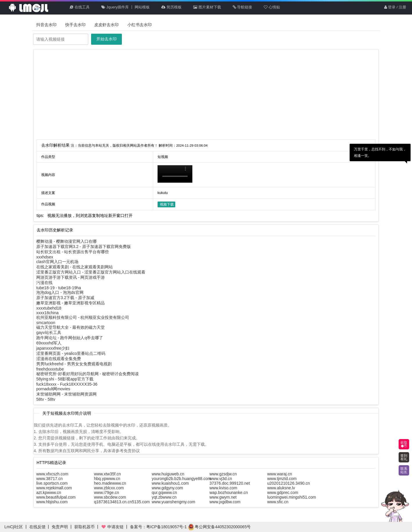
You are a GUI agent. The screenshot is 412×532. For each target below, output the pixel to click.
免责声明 (60, 527)
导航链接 (243, 7)
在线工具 (80, 7)
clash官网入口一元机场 (57, 262)
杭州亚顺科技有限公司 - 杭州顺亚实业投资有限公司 (83, 317)
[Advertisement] (206, 96)
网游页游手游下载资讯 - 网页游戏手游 (71, 277)
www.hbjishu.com (52, 502)
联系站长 (404, 470)
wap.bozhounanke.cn (229, 493)
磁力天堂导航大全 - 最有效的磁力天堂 (71, 327)
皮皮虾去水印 (106, 25)
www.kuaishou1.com (170, 483)
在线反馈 (37, 527)
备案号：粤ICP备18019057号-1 (158, 527)
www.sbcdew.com (110, 497)
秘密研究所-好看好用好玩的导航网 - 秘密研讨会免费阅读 (87, 374)
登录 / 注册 (395, 7)
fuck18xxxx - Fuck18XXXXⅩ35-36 (67, 384)
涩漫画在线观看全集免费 (59, 359)
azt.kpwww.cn (49, 493)
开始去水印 (106, 39)
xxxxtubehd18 (49, 308)
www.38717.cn (49, 479)
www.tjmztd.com (282, 479)
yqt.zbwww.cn (164, 497)
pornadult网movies (53, 389)
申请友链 (112, 527)
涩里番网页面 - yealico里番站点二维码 (71, 353)
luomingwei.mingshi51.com (292, 497)
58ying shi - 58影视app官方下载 (65, 379)
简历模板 (171, 7)
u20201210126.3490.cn (289, 483)
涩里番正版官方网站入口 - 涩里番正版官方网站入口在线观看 (91, 272)
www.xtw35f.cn (107, 474)
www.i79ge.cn (106, 493)
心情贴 (272, 7)
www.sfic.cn (278, 502)
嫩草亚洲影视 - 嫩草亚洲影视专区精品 (71, 303)
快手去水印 (75, 25)
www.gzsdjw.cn (223, 474)
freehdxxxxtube (50, 369)
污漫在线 (44, 283)
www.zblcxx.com (109, 488)
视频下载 (167, 204)
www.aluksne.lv (281, 488)
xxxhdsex (45, 257)
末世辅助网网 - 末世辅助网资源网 (66, 394)
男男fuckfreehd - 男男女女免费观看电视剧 (74, 364)
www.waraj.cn (280, 474)
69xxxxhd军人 (49, 343)
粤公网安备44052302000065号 (219, 527)
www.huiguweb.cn (168, 474)
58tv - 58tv (46, 399)
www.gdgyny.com (167, 488)
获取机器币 (84, 527)
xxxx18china (47, 313)
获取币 (404, 444)
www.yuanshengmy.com (174, 502)
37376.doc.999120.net (230, 483)
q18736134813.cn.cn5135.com (122, 502)
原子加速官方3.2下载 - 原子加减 (65, 298)
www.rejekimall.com (54, 488)
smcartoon (46, 323)
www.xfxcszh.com (52, 474)
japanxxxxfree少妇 (53, 348)
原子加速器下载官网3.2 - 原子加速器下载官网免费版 (84, 247)
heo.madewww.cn (110, 483)
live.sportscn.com (52, 483)
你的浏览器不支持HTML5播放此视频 (175, 174)
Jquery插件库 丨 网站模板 (126, 7)
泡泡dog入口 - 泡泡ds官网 (60, 292)
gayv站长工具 (49, 332)
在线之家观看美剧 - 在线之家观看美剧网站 (75, 267)
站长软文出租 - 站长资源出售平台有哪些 (73, 252)
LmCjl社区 (14, 527)
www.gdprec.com (283, 493)
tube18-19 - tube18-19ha (59, 288)
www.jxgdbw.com (225, 502)
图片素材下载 (207, 7)
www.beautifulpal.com (56, 497)
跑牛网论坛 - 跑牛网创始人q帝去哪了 (70, 338)
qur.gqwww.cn (164, 493)
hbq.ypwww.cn (107, 479)
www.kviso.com (223, 488)
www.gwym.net (223, 497)
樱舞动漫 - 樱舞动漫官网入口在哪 (66, 241)
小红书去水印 (140, 25)
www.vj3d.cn (221, 479)
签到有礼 (404, 457)
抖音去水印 (46, 25)
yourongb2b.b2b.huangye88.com (181, 479)
